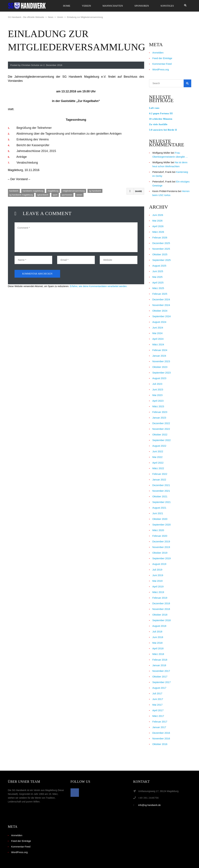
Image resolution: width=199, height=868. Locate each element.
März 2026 (158, 232)
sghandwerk (43, 195)
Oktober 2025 (160, 254)
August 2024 (159, 322)
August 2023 (159, 378)
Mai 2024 (158, 333)
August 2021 (159, 508)
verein (79, 195)
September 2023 (162, 373)
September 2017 (162, 682)
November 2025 (161, 249)
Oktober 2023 (160, 367)
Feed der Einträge (162, 58)
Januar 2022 (159, 480)
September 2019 (162, 558)
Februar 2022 (160, 474)
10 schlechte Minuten (161, 119)
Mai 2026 (158, 221)
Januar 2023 (159, 418)
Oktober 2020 (160, 519)
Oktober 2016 (160, 744)
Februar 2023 (160, 412)
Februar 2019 (160, 598)
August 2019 (159, 564)
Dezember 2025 (161, 243)
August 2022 (159, 446)
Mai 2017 (158, 705)
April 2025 (158, 283)
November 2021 (161, 491)
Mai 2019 (158, 581)
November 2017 (161, 671)
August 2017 (159, 688)
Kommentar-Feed (162, 64)
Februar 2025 (160, 294)
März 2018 (158, 654)
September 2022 (162, 440)
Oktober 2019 (160, 553)
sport (55, 195)
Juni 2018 (158, 637)
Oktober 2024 (160, 311)
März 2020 (158, 530)
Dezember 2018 (161, 603)
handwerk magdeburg (33, 191)
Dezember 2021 (161, 485)
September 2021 (162, 502)
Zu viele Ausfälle (158, 124)
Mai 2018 (158, 643)
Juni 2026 (158, 215)
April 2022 (158, 463)
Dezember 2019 (161, 541)
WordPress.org (161, 69)
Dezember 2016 (161, 733)
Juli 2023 (157, 384)
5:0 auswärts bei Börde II (163, 130)
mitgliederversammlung (74, 191)
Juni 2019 (158, 575)
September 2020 (162, 525)
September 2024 (162, 316)
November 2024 (161, 305)
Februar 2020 (160, 536)
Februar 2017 (160, 722)
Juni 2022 (158, 451)
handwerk (14, 191)
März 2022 (158, 468)
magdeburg (53, 191)
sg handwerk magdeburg (21, 195)
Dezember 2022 (161, 423)
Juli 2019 (157, 570)
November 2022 (161, 429)
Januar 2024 (159, 356)
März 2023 (158, 406)
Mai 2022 (158, 457)
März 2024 (158, 344)
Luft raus (154, 108)
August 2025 (159, 266)
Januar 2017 (159, 727)
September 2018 (162, 620)
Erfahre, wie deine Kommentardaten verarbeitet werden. (99, 286)
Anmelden (158, 53)
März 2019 (158, 592)
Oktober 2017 (160, 677)
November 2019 (161, 547)
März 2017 (158, 716)
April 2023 (158, 401)
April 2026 (158, 226)
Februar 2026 (160, 237)
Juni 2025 (158, 271)
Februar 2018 (160, 660)
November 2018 (161, 609)
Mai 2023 (158, 395)
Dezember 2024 (161, 299)
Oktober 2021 (160, 496)
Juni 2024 (158, 328)
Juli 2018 (157, 632)
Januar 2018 (159, 665)
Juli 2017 (157, 693)
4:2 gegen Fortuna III (161, 113)
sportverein (67, 195)
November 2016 (161, 738)
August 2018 (159, 626)
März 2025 (158, 288)
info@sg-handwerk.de (149, 805)
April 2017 (158, 710)
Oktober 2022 (160, 434)
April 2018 (158, 648)
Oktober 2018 (160, 615)
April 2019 (158, 586)
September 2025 (162, 260)
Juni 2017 (158, 699)
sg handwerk (95, 191)
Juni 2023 (158, 389)
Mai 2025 (158, 277)
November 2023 (161, 361)
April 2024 (158, 339)
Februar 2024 (160, 350)
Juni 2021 (158, 513)
